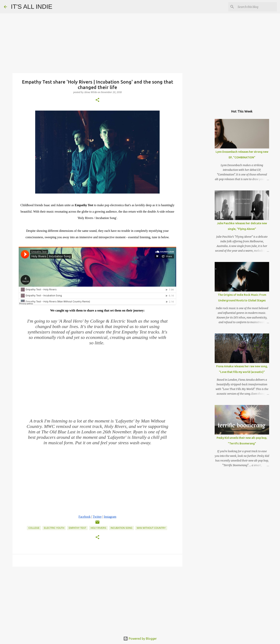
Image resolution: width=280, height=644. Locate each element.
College (34, 528)
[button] (97, 100)
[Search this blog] (256, 7)
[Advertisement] (97, 600)
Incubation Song (122, 528)
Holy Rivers (98, 528)
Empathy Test (77, 528)
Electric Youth (54, 528)
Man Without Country (151, 528)
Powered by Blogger (140, 639)
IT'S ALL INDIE (32, 7)
